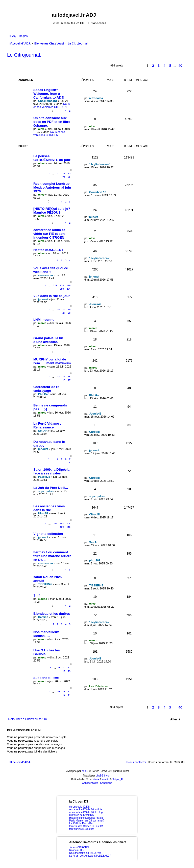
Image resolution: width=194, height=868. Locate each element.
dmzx (96, 779)
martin (106, 779)
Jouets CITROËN (79, 847)
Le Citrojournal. (24, 55)
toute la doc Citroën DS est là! (86, 826)
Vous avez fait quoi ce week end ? (51, 270)
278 (62, 285)
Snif (37, 595)
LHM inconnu (44, 320)
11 (69, 667)
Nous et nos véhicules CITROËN (52, 105)
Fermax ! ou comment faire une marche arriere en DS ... (52, 556)
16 (64, 380)
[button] (139, 66)
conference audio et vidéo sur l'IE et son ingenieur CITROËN (49, 234)
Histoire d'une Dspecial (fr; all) (86, 818)
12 (64, 671)
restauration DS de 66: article (86, 809)
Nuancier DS (76, 850)
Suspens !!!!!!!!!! (46, 678)
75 (69, 177)
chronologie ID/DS (79, 807)
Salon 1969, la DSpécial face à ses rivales (52, 471)
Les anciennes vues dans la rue (49, 508)
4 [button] (164, 65)
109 (62, 527)
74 (64, 177)
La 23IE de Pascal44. (81, 823)
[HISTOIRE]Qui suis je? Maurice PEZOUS (52, 211)
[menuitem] (13, 36)
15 (69, 376)
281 (69, 289)
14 (64, 376)
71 (58, 173)
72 (64, 173)
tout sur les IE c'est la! (82, 829)
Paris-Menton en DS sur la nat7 (87, 821)
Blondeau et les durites (52, 614)
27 (64, 313)
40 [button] (180, 65)
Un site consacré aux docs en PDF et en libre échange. (52, 122)
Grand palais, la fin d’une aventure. (48, 340)
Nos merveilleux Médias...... (46, 634)
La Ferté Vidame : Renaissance (47, 425)
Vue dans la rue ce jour (52, 296)
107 (62, 523)
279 (69, 285)
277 (55, 285)
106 (55, 523)
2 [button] (153, 65)
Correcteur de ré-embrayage (47, 389)
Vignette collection (48, 534)
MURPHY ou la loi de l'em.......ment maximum (52, 361)
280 (62, 289)
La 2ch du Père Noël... (51, 488)
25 (64, 309)
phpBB (85, 771)
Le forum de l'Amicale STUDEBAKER (90, 856)
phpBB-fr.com (103, 776)
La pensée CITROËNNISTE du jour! (52, 158)
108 (69, 523)
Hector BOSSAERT (48, 250)
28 (69, 313)
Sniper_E (118, 779)
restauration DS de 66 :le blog (86, 812)
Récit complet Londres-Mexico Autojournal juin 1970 (52, 187)
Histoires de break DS (81, 815)
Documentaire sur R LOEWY (85, 853)
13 (58, 376)
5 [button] (170, 65)
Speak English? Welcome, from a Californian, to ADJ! (49, 94)
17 (69, 380)
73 (69, 173)
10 (64, 667)
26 (69, 309)
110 (69, 527)
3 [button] (159, 65)
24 (58, 309)
